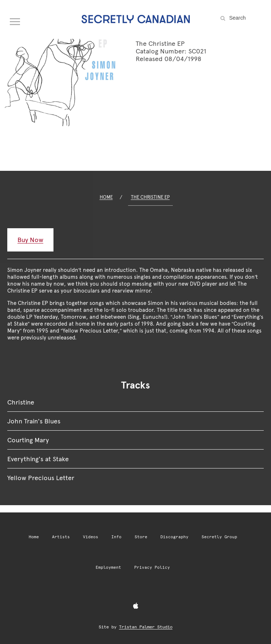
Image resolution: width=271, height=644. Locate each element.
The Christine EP (150, 197)
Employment (108, 567)
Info (116, 537)
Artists (61, 537)
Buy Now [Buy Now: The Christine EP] (30, 240)
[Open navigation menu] (15, 20)
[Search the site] (246, 18)
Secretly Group (219, 537)
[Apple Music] (136, 606)
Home (106, 197)
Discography (174, 537)
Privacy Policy (152, 567)
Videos (91, 537)
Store (141, 537)
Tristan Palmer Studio (146, 627)
